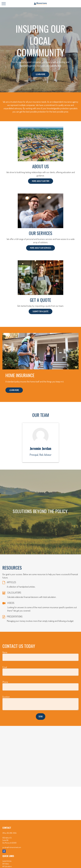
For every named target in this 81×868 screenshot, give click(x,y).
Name (5, 652)
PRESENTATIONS (15, 616)
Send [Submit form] (41, 717)
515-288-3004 (12, 833)
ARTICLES (11, 582)
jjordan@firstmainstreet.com (12, 847)
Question (6, 697)
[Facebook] (4, 851)
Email (5, 667)
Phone (5, 682)
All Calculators (7, 866)
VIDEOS (11, 603)
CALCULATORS (14, 593)
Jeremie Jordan (40, 448)
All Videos (6, 864)
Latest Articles (7, 861)
